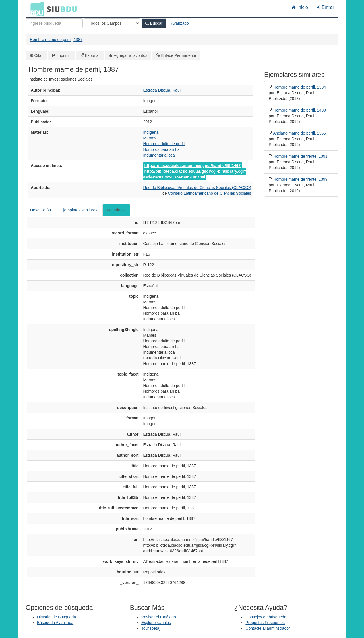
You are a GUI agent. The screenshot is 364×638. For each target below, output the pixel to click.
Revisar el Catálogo (159, 617)
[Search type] (112, 23)
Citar (39, 55)
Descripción (41, 210)
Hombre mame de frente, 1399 (300, 179)
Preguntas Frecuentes (265, 623)
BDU (36, 9)
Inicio (300, 7)
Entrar (325, 7)
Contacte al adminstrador (268, 628)
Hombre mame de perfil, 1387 (56, 40)
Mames (150, 138)
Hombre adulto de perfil (164, 144)
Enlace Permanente (178, 55)
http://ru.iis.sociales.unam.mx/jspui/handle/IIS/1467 (193, 166)
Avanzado (180, 23)
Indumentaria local (160, 155)
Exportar (92, 55)
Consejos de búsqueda (266, 617)
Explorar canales (156, 623)
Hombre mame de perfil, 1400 (300, 110)
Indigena (151, 132)
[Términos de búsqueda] (54, 23)
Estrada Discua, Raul (162, 90)
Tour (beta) (151, 628)
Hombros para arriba (162, 149)
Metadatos (116, 210)
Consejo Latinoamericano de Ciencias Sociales (209, 193)
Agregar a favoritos (131, 55)
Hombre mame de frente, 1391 (300, 156)
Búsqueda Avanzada (55, 623)
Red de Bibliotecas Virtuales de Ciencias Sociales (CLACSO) (197, 188)
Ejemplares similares (79, 210)
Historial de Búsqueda (56, 617)
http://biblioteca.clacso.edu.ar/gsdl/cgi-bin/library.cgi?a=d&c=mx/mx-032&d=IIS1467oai (195, 174)
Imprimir (64, 55)
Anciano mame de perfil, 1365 (299, 133)
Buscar (154, 23)
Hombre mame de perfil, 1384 (300, 87)
